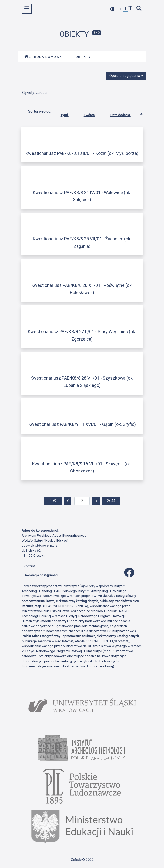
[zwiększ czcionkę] (130, 9)
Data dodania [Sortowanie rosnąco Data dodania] (124, 114)
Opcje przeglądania (125, 76)
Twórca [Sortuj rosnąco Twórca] (93, 114)
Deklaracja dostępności (41, 575)
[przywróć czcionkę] (126, 9)
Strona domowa (43, 57)
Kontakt (30, 566)
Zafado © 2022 (82, 860)
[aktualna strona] (82, 501)
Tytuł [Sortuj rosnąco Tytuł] (68, 114)
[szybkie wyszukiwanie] (139, 9)
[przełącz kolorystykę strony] (112, 9)
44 (114, 501)
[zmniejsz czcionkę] (121, 9)
